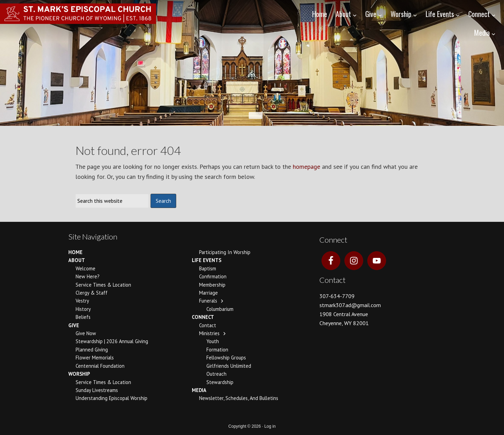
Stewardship (220, 382)
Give (74, 325)
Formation (217, 350)
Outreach (216, 374)
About (77, 260)
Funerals (208, 301)
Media (199, 390)
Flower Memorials (95, 358)
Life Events (207, 260)
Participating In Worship (225, 252)
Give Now (86, 333)
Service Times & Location (103, 285)
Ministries (209, 333)
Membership (212, 285)
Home (75, 252)
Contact (208, 325)
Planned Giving (92, 350)
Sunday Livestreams (97, 390)
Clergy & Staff (92, 293)
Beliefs (83, 317)
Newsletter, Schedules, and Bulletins (239, 398)
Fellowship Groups (226, 358)
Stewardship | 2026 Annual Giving (112, 341)
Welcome (86, 268)
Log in (270, 426)
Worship (79, 374)
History (83, 309)
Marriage (208, 293)
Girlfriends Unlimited (229, 366)
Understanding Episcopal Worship (112, 398)
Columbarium (220, 309)
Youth (213, 341)
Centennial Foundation (100, 366)
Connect (203, 317)
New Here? (88, 276)
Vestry (82, 301)
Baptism (208, 268)
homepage (306, 167)
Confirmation (213, 276)
